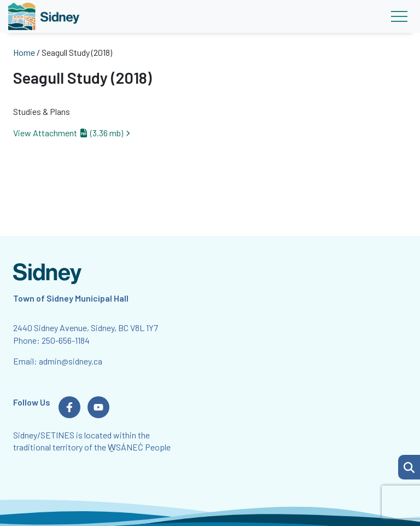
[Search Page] (409, 466)
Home (24, 52)
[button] (409, 467)
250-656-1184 (66, 340)
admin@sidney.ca (71, 361)
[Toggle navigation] (399, 16)
